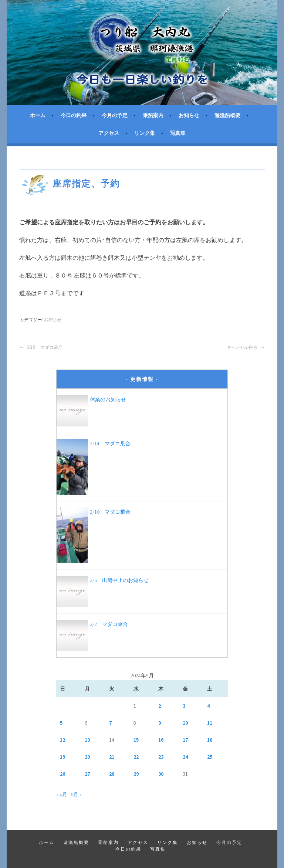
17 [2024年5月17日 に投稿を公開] (185, 740)
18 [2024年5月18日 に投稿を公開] (210, 740)
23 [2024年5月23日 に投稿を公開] (161, 757)
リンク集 (145, 133)
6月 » (76, 794)
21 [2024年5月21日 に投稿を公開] (112, 757)
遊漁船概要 (227, 115)
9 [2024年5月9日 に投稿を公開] (160, 723)
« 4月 (62, 794)
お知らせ (189, 115)
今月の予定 (115, 115)
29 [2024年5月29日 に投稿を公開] (136, 774)
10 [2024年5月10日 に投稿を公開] (185, 723)
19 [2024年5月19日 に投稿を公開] (62, 757)
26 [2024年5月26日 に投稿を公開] (62, 774)
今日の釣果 (74, 115)
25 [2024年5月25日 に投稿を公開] (210, 757)
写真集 (178, 133)
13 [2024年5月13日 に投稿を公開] (87, 740)
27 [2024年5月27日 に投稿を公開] (87, 774)
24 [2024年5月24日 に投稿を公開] (185, 757)
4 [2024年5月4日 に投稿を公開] (208, 706)
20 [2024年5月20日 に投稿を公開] (87, 757)
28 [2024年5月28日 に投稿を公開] (112, 774)
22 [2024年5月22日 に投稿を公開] (136, 757)
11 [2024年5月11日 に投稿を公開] (210, 723)
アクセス (109, 133)
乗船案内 (153, 115)
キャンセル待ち (246, 347)
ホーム (38, 115)
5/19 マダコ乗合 (41, 347)
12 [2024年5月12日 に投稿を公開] (62, 740)
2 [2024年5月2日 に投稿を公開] (160, 706)
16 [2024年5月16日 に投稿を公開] (161, 740)
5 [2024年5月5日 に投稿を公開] (61, 723)
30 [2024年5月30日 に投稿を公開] (161, 774)
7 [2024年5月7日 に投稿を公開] (110, 723)
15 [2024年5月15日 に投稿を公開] (136, 740)
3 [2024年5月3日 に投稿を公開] (184, 706)
